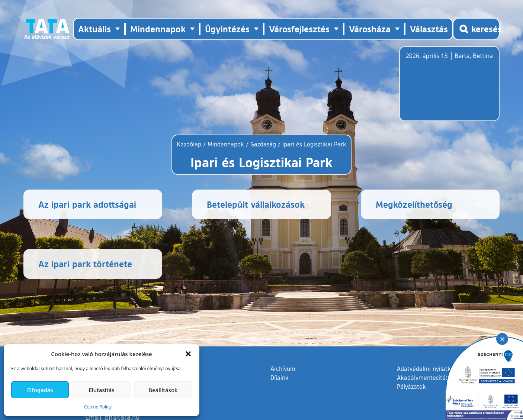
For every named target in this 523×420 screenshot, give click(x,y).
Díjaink (280, 378)
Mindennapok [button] (158, 29)
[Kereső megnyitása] (476, 29)
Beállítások (163, 390)
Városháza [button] (370, 29)
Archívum (283, 368)
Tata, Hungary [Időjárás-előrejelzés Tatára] (447, 88)
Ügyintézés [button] (227, 29)
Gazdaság (263, 144)
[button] (188, 354)
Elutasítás (101, 390)
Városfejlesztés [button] (299, 29)
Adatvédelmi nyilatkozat (429, 369)
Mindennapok (226, 144)
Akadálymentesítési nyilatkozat (439, 378)
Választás (429, 29)
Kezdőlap (190, 144)
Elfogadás (40, 390)
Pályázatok (411, 387)
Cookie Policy (98, 407)
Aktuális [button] (94, 29)
